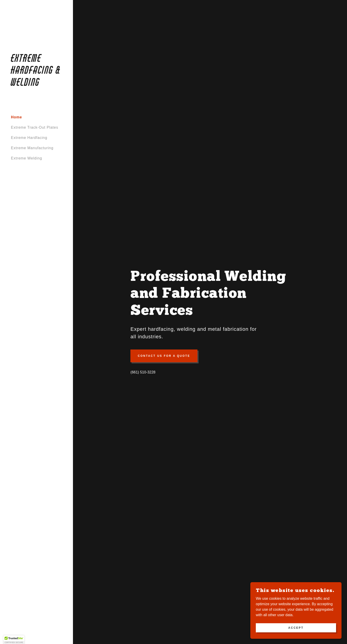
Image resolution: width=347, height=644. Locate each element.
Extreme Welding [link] (27, 158)
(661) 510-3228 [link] (143, 372)
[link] (36, 85)
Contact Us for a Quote (164, 356)
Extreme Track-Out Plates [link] (35, 127)
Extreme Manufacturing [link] (32, 148)
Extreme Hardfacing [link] (29, 138)
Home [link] (16, 117)
